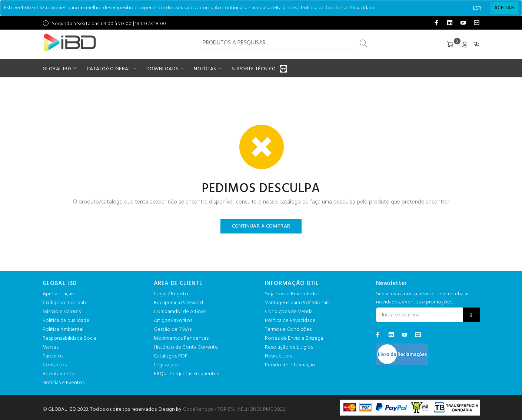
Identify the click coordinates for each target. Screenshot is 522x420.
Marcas (51, 347)
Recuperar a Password (178, 303)
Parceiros (53, 356)
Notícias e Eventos (64, 383)
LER (477, 8)
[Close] (504, 8)
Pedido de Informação (290, 365)
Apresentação (59, 294)
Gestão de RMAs (173, 330)
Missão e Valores (62, 312)
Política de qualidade (66, 321)
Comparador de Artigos (180, 312)
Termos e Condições (288, 330)
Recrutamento (59, 374)
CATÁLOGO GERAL (109, 69)
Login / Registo (171, 294)
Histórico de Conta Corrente (186, 347)
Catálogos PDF (171, 356)
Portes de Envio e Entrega (294, 338)
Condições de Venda (289, 312)
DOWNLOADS (162, 69)
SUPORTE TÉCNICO (255, 69)
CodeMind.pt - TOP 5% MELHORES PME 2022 (234, 409)
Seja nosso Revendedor (292, 294)
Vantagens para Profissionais (297, 303)
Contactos (55, 365)
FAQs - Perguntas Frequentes (186, 374)
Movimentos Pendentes (181, 338)
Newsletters (278, 356)
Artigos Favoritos (173, 321)
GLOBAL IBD (57, 69)
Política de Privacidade (290, 321)
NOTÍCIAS (205, 69)
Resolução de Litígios (289, 347)
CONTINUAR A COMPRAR (261, 226)
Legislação (166, 365)
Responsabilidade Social (70, 338)
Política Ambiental (63, 330)
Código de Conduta (65, 303)
